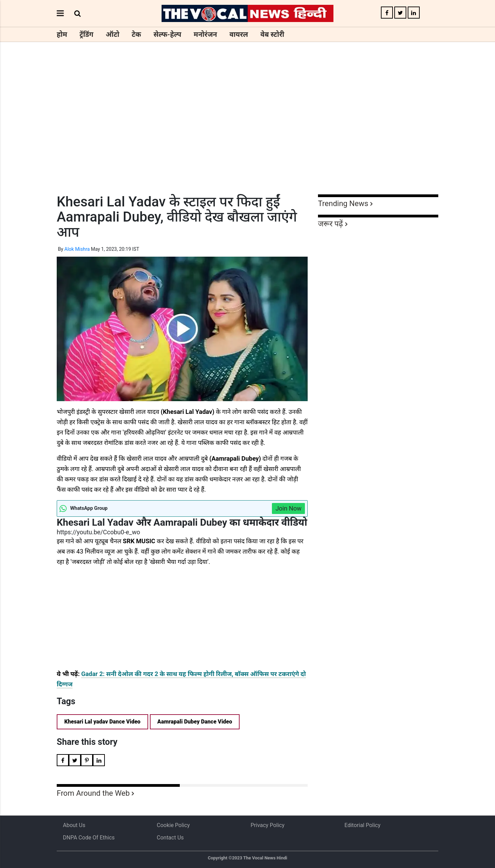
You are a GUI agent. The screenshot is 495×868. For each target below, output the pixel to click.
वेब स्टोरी (272, 34)
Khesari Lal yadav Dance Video (102, 722)
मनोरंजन (205, 34)
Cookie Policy (173, 825)
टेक (136, 34)
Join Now (288, 508)
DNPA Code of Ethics (89, 838)
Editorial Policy (362, 825)
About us (74, 825)
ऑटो (113, 34)
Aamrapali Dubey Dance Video (195, 722)
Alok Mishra (77, 249)
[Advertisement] (247, 131)
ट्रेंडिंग (86, 34)
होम (62, 34)
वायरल (239, 34)
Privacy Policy (268, 825)
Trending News (343, 203)
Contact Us (170, 838)
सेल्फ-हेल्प (167, 34)
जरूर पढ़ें (331, 224)
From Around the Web (93, 793)
